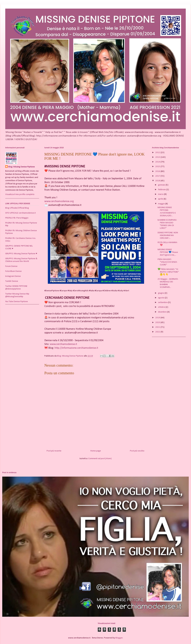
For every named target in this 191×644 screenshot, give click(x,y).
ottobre (162, 307)
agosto (161, 298)
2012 (158, 153)
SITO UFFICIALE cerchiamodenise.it (20, 213)
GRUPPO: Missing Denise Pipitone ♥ (21, 254)
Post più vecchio (137, 451)
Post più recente (54, 451)
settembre (163, 302)
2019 (158, 318)
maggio (162, 204)
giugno (161, 293)
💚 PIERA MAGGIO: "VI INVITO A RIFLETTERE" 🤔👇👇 (168, 272)
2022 (158, 332)
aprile (161, 199)
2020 (158, 323)
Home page (96, 451)
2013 (158, 157)
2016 (158, 171)
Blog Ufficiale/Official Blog (17, 208)
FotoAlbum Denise (13, 271)
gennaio (162, 185)
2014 (158, 162)
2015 (158, 167)
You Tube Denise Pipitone (17, 302)
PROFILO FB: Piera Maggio (17, 218)
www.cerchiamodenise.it (63, 344)
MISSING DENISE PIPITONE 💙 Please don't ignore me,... (168, 252)
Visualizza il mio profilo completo (20, 194)
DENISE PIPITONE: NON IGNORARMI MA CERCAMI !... (168, 235)
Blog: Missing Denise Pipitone (22, 167)
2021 (158, 327)
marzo (161, 194)
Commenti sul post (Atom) (100, 459)
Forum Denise (11, 266)
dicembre (163, 312)
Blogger (119, 638)
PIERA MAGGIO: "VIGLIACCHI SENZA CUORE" (167, 262)
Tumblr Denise (12, 281)
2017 (158, 176)
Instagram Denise (13, 276)
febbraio (162, 190)
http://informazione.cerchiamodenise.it (76, 348)
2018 (158, 181)
